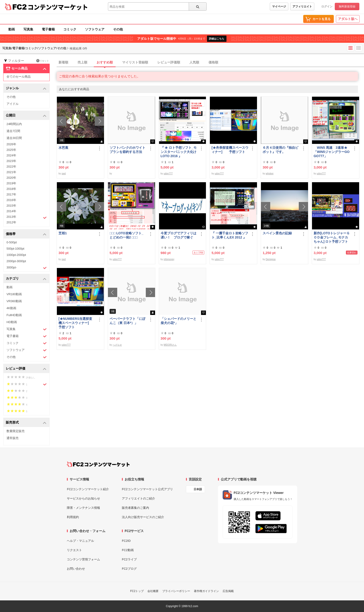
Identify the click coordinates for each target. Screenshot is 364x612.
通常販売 (13, 438)
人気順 (194, 62)
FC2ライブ (129, 559)
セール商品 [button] (26, 69)
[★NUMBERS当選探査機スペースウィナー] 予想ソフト (77, 323)
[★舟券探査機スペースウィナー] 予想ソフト (230, 150)
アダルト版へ (348, 19)
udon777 (168, 174)
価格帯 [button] (26, 234)
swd (64, 174)
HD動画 (12, 322)
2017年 (11, 194)
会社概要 (153, 591)
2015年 (11, 206)
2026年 (11, 144)
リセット (43, 61)
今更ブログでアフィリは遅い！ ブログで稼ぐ (179, 235)
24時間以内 (14, 124)
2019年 (11, 183)
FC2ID (126, 541)
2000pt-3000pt (16, 261)
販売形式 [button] (26, 423)
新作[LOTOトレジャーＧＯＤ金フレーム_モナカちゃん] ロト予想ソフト (332, 237)
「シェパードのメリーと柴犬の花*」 (179, 321)
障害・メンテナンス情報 (83, 508)
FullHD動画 (14, 315)
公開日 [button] (26, 116)
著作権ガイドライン (206, 591)
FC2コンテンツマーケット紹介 (88, 489)
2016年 (11, 200)
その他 (118, 29)
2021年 (11, 172)
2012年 (11, 222)
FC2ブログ (129, 569)
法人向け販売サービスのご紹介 (143, 517)
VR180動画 (14, 294)
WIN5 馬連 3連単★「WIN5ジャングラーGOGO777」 (332, 152)
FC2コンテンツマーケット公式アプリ (147, 489)
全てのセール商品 (19, 77)
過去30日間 (14, 138)
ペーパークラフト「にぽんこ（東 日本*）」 (127, 321)
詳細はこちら (217, 39)
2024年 (11, 155)
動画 (12, 29)
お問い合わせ (76, 569)
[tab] (210, 63)
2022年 (11, 167)
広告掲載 (228, 591)
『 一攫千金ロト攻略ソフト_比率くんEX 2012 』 (230, 235)
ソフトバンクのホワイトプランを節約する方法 (127, 150)
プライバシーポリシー (176, 591)
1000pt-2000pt (16, 255)
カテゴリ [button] (26, 279)
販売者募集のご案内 (135, 508)
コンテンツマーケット (58, 7)
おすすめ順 (105, 62)
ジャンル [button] (26, 88)
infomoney (169, 259)
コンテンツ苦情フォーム (83, 559)
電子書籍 (48, 29)
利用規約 (73, 517)
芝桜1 (63, 233)
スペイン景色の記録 (277, 233)
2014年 (11, 211)
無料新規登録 (347, 7)
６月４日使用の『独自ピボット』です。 (280, 150)
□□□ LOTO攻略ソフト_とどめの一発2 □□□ (127, 235)
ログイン (327, 7)
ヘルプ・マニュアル (80, 541)
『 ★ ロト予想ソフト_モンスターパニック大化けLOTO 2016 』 (179, 152)
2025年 (11, 150)
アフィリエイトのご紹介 (138, 498)
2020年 (11, 178)
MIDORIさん (170, 345)
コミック (70, 29)
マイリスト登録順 (135, 62)
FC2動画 (128, 550)
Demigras (271, 259)
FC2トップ (137, 591)
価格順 (213, 62)
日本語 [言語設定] (198, 489)
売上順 (82, 62)
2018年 (11, 189)
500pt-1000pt (15, 249)
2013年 (27, 217)
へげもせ (117, 345)
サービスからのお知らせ (83, 498)
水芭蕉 (63, 148)
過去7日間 (13, 131)
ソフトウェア (95, 29)
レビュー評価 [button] (26, 369)
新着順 (63, 62)
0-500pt (12, 242)
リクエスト (74, 550)
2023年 (11, 161)
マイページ (279, 7)
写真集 (28, 29)
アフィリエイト (302, 7)
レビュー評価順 (169, 62)
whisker (270, 174)
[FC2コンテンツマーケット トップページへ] (98, 464)
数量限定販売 (16, 431)
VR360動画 (14, 301)
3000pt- (27, 268)
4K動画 (11, 308)
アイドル (13, 104)
